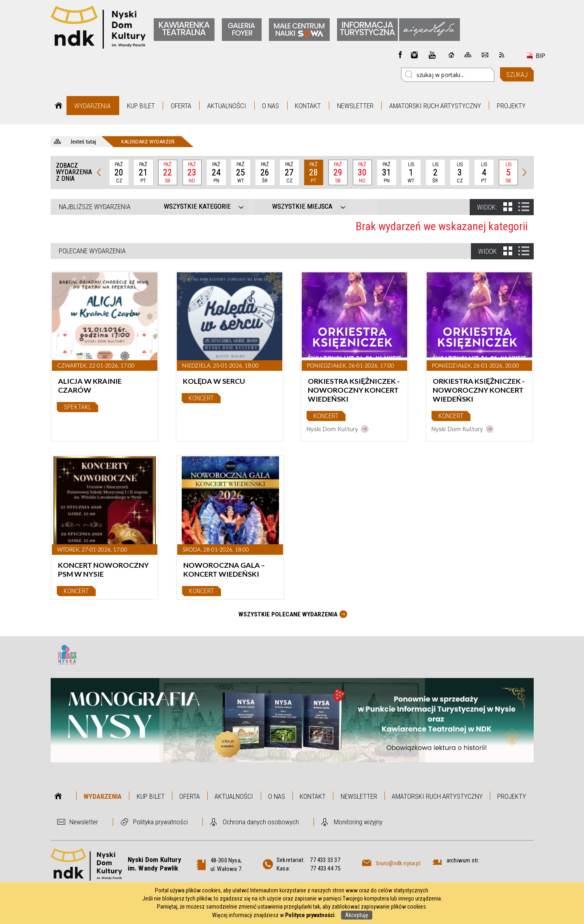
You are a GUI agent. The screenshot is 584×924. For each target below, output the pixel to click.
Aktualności (227, 106)
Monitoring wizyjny (358, 822)
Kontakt (308, 106)
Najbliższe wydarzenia (95, 207)
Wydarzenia (92, 106)
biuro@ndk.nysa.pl (398, 863)
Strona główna (59, 106)
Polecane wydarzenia (92, 251)
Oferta (181, 106)
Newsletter (355, 106)
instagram (414, 55)
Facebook (400, 55)
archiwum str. (463, 860)
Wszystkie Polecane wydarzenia (288, 614)
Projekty (511, 106)
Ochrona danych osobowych (261, 822)
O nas (271, 106)
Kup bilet (141, 106)
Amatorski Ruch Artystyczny (435, 106)
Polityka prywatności (160, 822)
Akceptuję (357, 915)
